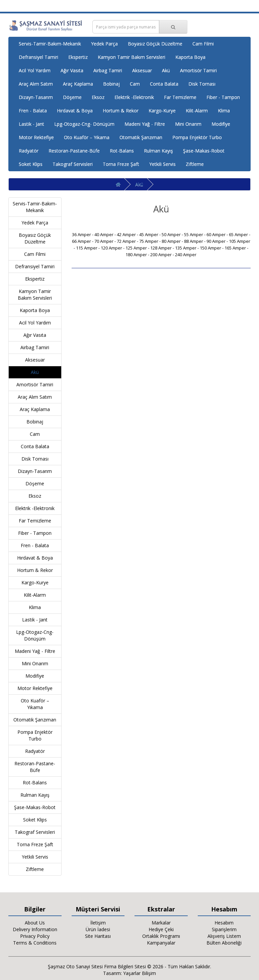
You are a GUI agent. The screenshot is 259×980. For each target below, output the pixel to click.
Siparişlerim (224, 929)
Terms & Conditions (35, 943)
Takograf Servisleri (73, 164)
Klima (224, 111)
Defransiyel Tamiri (38, 57)
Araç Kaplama (78, 84)
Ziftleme (195, 164)
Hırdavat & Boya (75, 111)
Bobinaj (111, 84)
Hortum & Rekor (121, 111)
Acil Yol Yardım (35, 70)
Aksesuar (142, 70)
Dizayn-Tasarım (36, 97)
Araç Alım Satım (36, 84)
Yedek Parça (104, 44)
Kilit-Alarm (197, 111)
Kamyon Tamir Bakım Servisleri (132, 57)
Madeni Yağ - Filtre (145, 124)
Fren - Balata (33, 111)
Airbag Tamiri (108, 70)
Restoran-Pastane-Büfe (74, 151)
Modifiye (221, 124)
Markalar (161, 923)
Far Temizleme (180, 97)
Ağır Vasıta (72, 70)
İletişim (98, 923)
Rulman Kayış (158, 151)
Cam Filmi (203, 44)
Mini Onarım (188, 124)
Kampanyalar (161, 943)
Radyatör (29, 151)
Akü (166, 70)
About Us (35, 923)
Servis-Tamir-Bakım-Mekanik (50, 44)
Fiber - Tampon (223, 97)
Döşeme (72, 97)
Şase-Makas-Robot (204, 151)
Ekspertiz (78, 57)
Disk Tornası (202, 84)
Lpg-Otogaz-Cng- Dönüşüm (84, 124)
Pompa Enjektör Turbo (197, 137)
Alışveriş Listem (224, 936)
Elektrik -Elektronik (134, 97)
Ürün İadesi (98, 929)
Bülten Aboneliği (224, 943)
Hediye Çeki (161, 929)
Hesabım (224, 923)
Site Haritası (98, 936)
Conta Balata (164, 84)
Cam (135, 84)
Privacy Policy (35, 936)
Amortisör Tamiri (198, 70)
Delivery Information (35, 929)
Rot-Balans (122, 151)
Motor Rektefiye (36, 137)
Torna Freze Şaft (121, 164)
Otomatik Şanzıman (141, 137)
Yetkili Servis (162, 164)
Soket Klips (31, 164)
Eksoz (98, 97)
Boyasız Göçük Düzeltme (155, 44)
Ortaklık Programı (161, 936)
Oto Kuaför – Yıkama (87, 137)
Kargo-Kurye (162, 111)
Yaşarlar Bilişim (140, 973)
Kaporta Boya (190, 57)
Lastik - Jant (31, 124)
